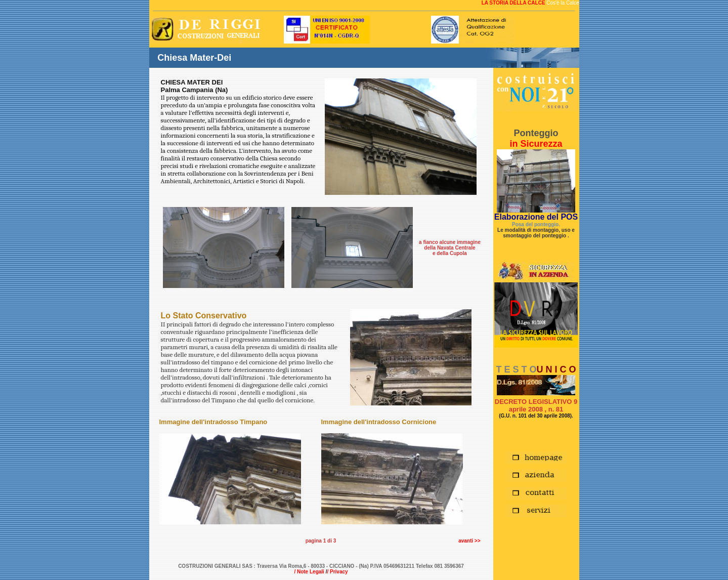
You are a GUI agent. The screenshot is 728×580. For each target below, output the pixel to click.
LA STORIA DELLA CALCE (514, 3)
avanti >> (469, 541)
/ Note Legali (309, 572)
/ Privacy (337, 572)
